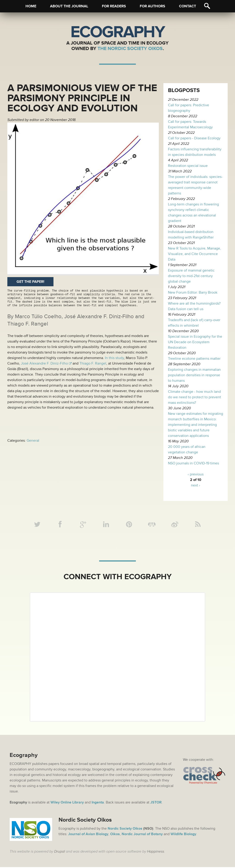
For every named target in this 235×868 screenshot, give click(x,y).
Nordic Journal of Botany (142, 835)
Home (31, 6)
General (33, 441)
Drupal (60, 852)
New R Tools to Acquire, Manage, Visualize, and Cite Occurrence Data (194, 254)
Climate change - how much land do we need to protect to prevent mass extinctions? (194, 397)
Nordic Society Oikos (125, 829)
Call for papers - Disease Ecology (194, 138)
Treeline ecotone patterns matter (194, 359)
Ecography (117, 32)
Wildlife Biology (183, 835)
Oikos (115, 835)
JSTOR (156, 803)
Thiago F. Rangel (93, 363)
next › (196, 485)
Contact (187, 6)
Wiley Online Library (67, 803)
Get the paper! (30, 282)
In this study (114, 358)
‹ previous (196, 474)
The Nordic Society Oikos (130, 49)
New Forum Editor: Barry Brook (193, 292)
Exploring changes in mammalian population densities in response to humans (194, 375)
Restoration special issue (188, 166)
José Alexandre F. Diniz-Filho (44, 363)
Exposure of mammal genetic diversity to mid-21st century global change (191, 276)
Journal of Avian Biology (88, 835)
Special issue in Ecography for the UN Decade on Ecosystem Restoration (195, 342)
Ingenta (98, 803)
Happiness (156, 852)
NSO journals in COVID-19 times (193, 463)
